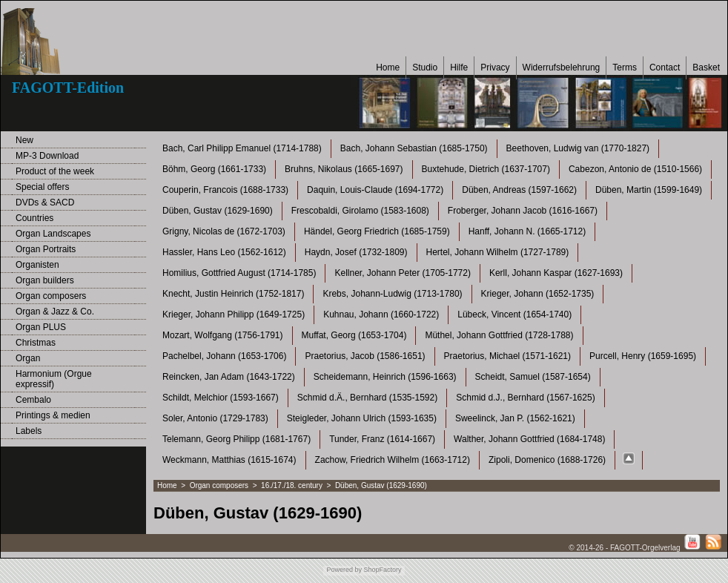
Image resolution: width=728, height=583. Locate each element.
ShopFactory (382, 570)
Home (388, 67)
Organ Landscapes (53, 234)
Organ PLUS (41, 327)
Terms (625, 67)
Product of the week (55, 171)
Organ (28, 358)
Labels (29, 431)
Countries (34, 218)
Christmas (36, 343)
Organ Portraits (46, 249)
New (24, 140)
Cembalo (33, 400)
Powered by (344, 570)
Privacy (495, 67)
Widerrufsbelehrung (562, 67)
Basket (706, 67)
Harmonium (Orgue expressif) (54, 379)
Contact (665, 67)
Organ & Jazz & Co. (55, 312)
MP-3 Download (47, 156)
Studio (425, 67)
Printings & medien (53, 415)
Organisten (37, 265)
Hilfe (459, 67)
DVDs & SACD (45, 202)
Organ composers (51, 296)
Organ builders (45, 280)
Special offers (43, 187)
